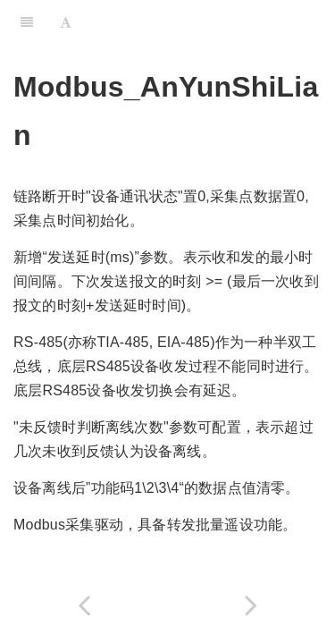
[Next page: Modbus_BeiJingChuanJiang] (252, 605)
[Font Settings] (66, 22)
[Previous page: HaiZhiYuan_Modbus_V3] (84, 605)
